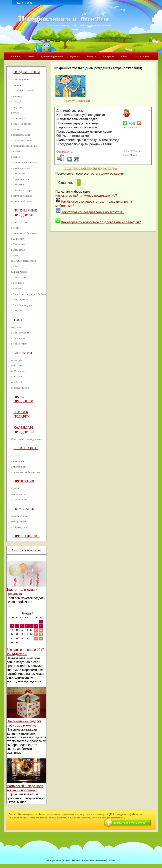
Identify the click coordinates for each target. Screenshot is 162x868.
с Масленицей (18, 467)
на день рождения (20, 388)
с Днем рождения (20, 333)
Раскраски (109, 56)
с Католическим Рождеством (26, 472)
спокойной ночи (19, 516)
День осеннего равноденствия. (27, 439)
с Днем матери (19, 277)
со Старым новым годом (24, 261)
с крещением (18, 461)
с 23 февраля (18, 239)
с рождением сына (21, 135)
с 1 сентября (18, 283)
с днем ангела (18, 85)
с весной (16, 151)
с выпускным (18, 118)
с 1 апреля (16, 289)
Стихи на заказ (142, 56)
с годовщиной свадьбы (23, 90)
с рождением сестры (22, 190)
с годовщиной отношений (24, 146)
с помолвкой (18, 185)
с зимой (15, 113)
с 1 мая (15, 255)
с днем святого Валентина (24, 233)
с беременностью (20, 179)
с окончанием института (24, 163)
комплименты (18, 494)
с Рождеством (18, 244)
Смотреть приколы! (26, 550)
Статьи (67, 860)
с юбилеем (17, 96)
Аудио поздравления (52, 56)
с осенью (16, 157)
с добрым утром (19, 527)
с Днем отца (17, 311)
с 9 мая (15, 266)
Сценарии (23, 353)
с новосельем (18, 174)
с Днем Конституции (22, 305)
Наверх (111, 860)
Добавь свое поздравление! (130, 823)
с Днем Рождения (20, 79)
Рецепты (92, 56)
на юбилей (17, 382)
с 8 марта (16, 228)
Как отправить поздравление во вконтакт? (93, 212)
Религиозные (26, 448)
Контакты (101, 860)
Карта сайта (88, 860)
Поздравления (27, 72)
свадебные (17, 327)
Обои (124, 56)
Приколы (75, 56)
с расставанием (19, 500)
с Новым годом (19, 344)
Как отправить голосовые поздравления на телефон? (101, 222)
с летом (15, 129)
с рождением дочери (22, 140)
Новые (30, 56)
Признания (24, 481)
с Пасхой (16, 455)
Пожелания (25, 509)
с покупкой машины (21, 196)
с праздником (18, 338)
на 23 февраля (18, 371)
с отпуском (17, 107)
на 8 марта (17, 377)
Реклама (76, 860)
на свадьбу (17, 102)
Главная (19, 3)
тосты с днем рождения (107, 173)
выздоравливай (19, 521)
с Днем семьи (18, 250)
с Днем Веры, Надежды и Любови (29, 294)
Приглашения (27, 536)
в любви (15, 489)
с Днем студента (20, 300)
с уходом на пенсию (21, 124)
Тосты (20, 320)
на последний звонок (22, 201)
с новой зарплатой (21, 168)
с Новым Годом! (19, 222)
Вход (29, 3)
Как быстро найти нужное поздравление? (86, 196)
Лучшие (15, 56)
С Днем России (19, 272)
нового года (17, 366)
